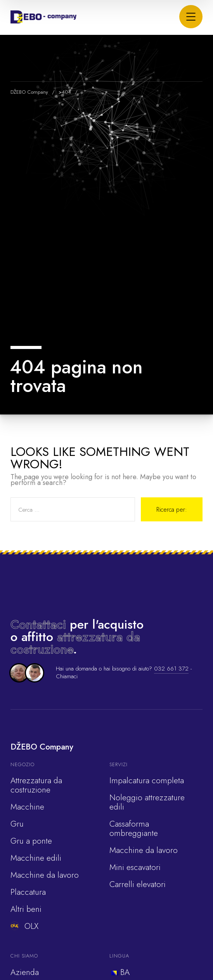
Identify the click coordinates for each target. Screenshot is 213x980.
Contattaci (38, 624)
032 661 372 (171, 669)
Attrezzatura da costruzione (36, 785)
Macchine (27, 807)
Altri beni (26, 909)
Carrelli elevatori (138, 884)
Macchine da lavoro (45, 875)
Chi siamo (24, 956)
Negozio (23, 764)
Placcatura (28, 892)
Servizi (119, 764)
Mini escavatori (135, 867)
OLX (24, 926)
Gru (17, 824)
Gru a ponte (31, 841)
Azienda (25, 972)
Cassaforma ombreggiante (134, 829)
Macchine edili (36, 858)
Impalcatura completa (147, 781)
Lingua (119, 956)
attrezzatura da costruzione (75, 643)
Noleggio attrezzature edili (147, 802)
